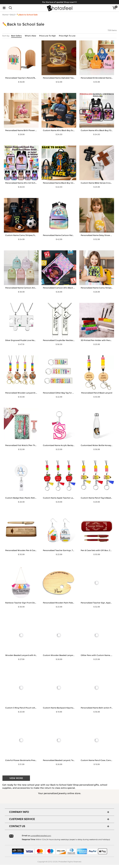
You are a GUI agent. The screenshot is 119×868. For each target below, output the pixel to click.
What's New (30, 36)
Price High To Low (67, 36)
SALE (12, 15)
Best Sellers (16, 36)
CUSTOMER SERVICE (22, 819)
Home (5, 15)
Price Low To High (47, 36)
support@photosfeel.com (41, 835)
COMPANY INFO (19, 812)
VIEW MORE (16, 778)
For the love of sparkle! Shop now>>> (60, 2)
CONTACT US (17, 826)
